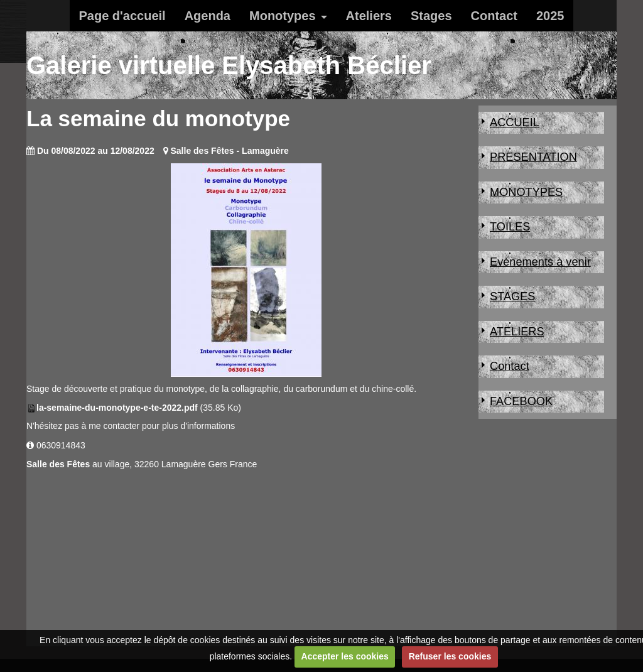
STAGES (512, 296)
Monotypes (283, 16)
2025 (550, 16)
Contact (494, 16)
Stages (431, 16)
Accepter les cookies (345, 656)
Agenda (208, 16)
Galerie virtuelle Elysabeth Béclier (229, 65)
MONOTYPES (526, 192)
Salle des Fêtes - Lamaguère (229, 151)
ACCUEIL (515, 122)
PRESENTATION (533, 157)
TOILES (510, 227)
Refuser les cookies (450, 656)
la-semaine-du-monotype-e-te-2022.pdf (117, 408)
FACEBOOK (521, 401)
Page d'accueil (122, 16)
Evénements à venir (540, 262)
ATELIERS (517, 332)
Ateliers (369, 16)
